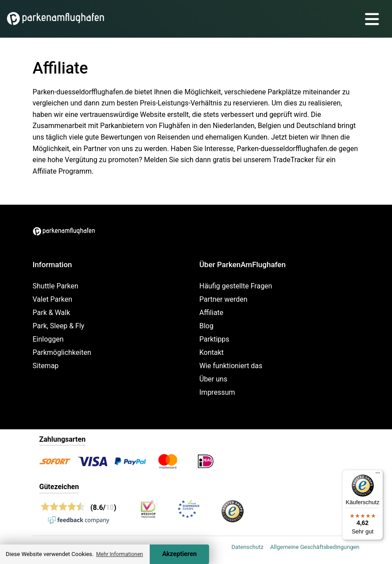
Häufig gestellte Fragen (236, 286)
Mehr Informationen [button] (120, 554)
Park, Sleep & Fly (59, 326)
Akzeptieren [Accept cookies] (179, 554)
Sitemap (46, 366)
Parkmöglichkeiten (62, 352)
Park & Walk (52, 313)
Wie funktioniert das (231, 366)
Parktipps (214, 339)
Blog (206, 326)
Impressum (217, 392)
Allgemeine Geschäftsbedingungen (315, 547)
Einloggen (48, 339)
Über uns (213, 379)
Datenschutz (247, 547)
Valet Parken (53, 299)
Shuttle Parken (56, 286)
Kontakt (212, 352)
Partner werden (223, 299)
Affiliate (211, 313)
